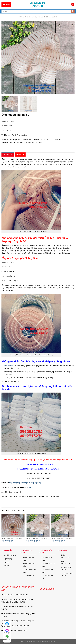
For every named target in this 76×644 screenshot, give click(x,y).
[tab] (8, 154)
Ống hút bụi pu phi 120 (34, 541)
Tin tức (6, 562)
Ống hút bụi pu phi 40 (58, 541)
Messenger (7, 631)
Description (8, 154)
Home (22, 17)
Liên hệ (6, 566)
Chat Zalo (7, 625)
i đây (30, 487)
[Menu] (6, 4)
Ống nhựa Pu (8, 366)
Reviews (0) (20, 154)
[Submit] (73, 11)
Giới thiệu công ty (10, 555)
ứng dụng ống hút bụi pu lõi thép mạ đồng (25, 483)
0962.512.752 (7, 638)
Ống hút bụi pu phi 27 (8, 541)
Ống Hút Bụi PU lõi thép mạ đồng (42, 17)
